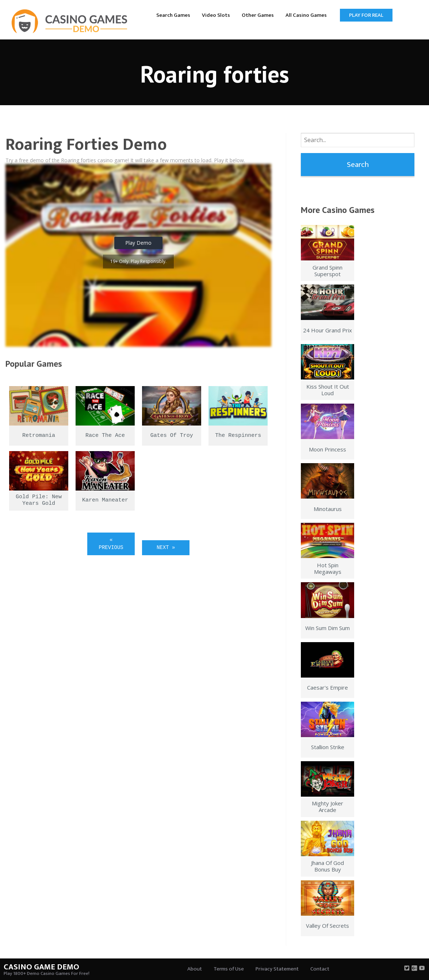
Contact (320, 969)
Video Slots (216, 15)
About (195, 969)
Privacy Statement (277, 969)
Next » (166, 548)
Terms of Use (229, 969)
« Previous (111, 544)
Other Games (258, 15)
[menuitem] (173, 15)
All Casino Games (306, 15)
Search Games (173, 15)
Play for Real (366, 15)
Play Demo (138, 243)
